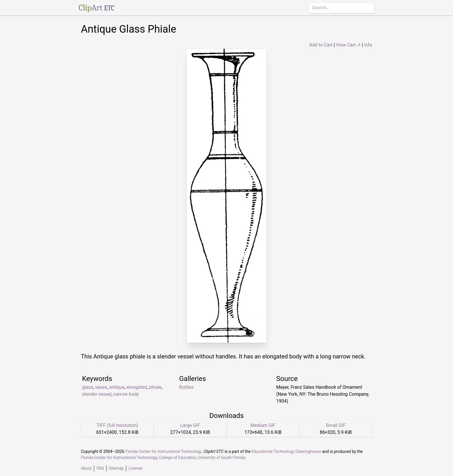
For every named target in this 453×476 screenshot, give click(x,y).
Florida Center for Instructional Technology (163, 451)
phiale (155, 387)
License (135, 468)
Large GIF (190, 425)
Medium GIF (263, 425)
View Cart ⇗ (348, 45)
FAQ (100, 468)
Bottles (186, 387)
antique (117, 387)
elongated (137, 387)
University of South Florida (221, 458)
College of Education (178, 458)
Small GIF (336, 425)
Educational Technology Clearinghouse (286, 451)
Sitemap (116, 468)
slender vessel (97, 394)
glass (88, 387)
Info (368, 45)
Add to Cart (321, 45)
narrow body (126, 394)
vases (101, 387)
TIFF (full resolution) (117, 425)
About (86, 468)
